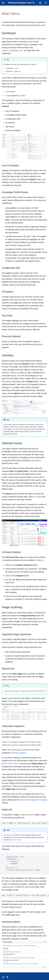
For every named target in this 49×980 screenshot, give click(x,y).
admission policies (19, 752)
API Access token (11, 763)
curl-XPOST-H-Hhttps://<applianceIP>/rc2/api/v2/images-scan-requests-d (25, 823)
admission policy (16, 839)
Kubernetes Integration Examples (33, 799)
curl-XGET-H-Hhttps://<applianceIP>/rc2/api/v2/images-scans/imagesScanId (25, 895)
